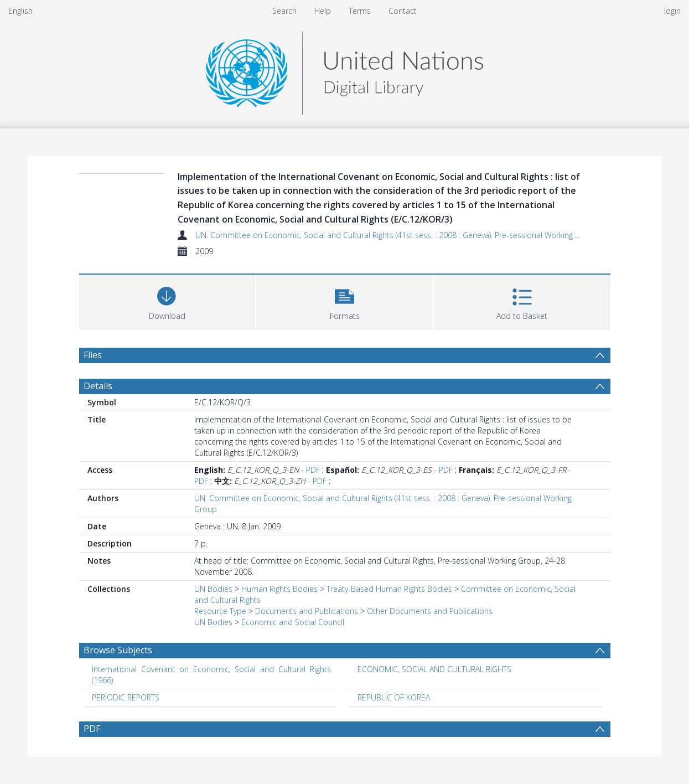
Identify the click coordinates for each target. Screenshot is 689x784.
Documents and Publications (307, 611)
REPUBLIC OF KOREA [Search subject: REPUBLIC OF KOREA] (394, 697)
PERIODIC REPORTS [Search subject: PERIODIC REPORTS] (126, 697)
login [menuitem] (672, 11)
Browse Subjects (118, 650)
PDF (313, 470)
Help (323, 11)
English (20, 11)
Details (98, 386)
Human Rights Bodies (279, 589)
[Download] (167, 301)
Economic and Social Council (293, 622)
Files (93, 355)
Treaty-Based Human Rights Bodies (389, 589)
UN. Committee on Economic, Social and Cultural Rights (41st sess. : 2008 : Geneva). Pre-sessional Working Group (397, 235)
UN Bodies (213, 589)
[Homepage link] (344, 70)
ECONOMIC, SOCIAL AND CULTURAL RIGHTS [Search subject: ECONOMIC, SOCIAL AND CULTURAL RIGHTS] (434, 669)
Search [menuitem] (284, 11)
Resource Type (220, 611)
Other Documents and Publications (430, 611)
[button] (344, 301)
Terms (360, 11)
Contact (403, 11)
